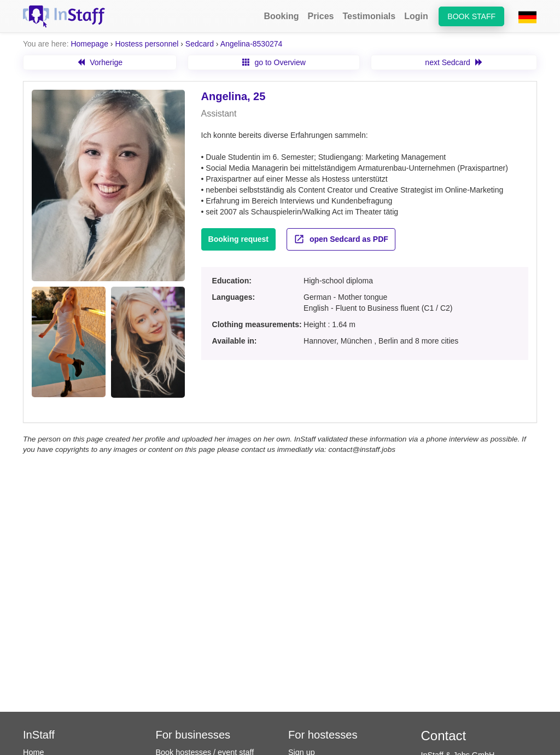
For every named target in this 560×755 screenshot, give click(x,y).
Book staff (471, 16)
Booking (281, 16)
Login (416, 16)
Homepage (89, 44)
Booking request (238, 239)
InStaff (39, 735)
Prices (320, 16)
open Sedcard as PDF (341, 239)
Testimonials (369, 16)
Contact (444, 736)
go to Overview (274, 62)
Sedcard (200, 44)
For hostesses (323, 735)
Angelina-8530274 (252, 44)
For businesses (193, 735)
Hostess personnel (147, 44)
